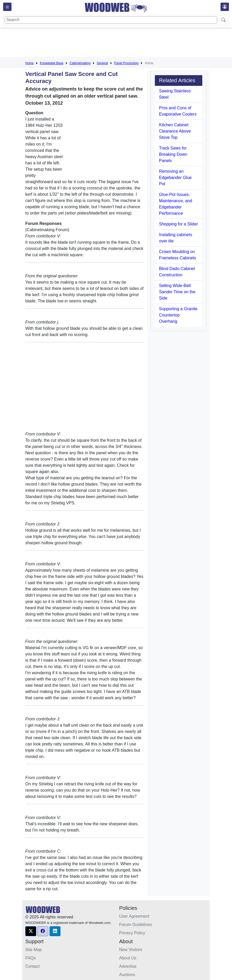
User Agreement (134, 916)
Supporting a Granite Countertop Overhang (178, 315)
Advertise (128, 966)
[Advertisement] (120, 43)
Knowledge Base (52, 63)
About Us (128, 958)
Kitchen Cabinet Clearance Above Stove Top (175, 131)
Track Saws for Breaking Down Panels (173, 154)
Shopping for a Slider (178, 224)
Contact (32, 966)
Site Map (33, 950)
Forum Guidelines (136, 925)
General (102, 63)
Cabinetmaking (80, 63)
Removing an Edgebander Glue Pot (175, 178)
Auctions (127, 975)
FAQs (30, 958)
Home (29, 63)
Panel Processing (126, 63)
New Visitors (131, 950)
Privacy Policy (132, 933)
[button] (31, 931)
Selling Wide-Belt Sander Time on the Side (177, 292)
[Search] (111, 20)
